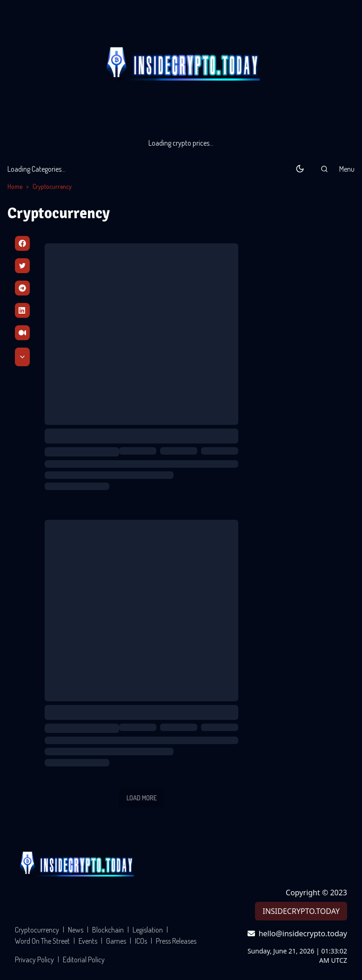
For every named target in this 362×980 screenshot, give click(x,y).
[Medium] (22, 333)
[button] (324, 169)
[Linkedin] (22, 310)
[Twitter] (22, 266)
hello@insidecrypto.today (297, 933)
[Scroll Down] (22, 357)
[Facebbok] (22, 243)
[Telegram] (22, 288)
